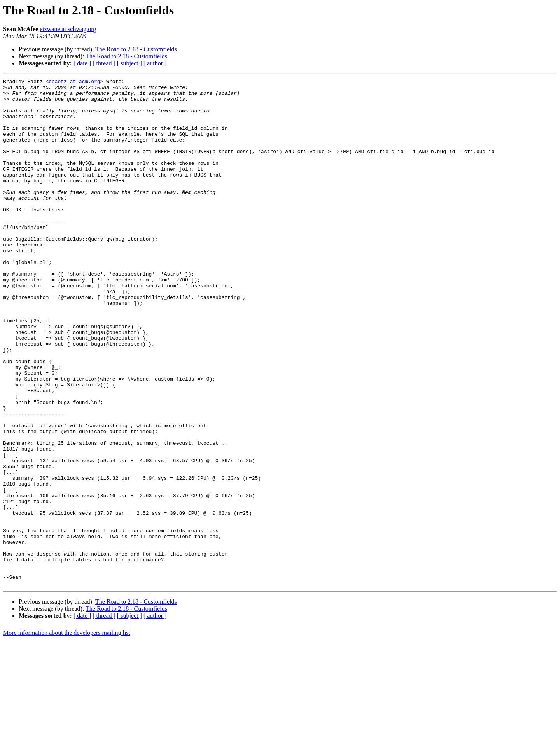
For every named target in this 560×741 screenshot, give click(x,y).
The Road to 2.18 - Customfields (136, 49)
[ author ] (155, 63)
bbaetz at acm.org (74, 82)
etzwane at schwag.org (68, 29)
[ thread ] (104, 63)
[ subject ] (129, 63)
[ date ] (82, 63)
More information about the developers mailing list (67, 734)
